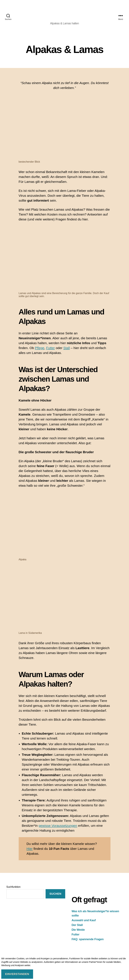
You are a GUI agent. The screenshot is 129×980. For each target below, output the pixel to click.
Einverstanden (17, 974)
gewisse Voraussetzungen (58, 826)
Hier (30, 849)
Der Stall (77, 925)
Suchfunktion (13, 887)
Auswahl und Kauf (84, 920)
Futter (50, 348)
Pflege (40, 348)
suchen (55, 894)
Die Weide (78, 930)
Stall (67, 348)
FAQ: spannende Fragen (88, 939)
